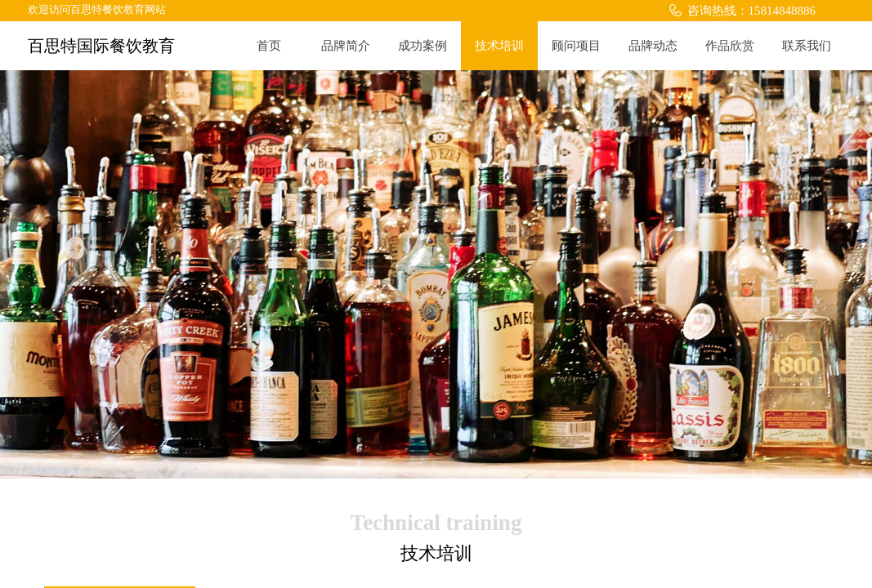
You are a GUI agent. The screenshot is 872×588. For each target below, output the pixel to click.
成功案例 (423, 46)
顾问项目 (576, 46)
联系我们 (807, 46)
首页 (269, 46)
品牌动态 (653, 46)
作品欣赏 (730, 46)
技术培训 (499, 46)
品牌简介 (346, 46)
